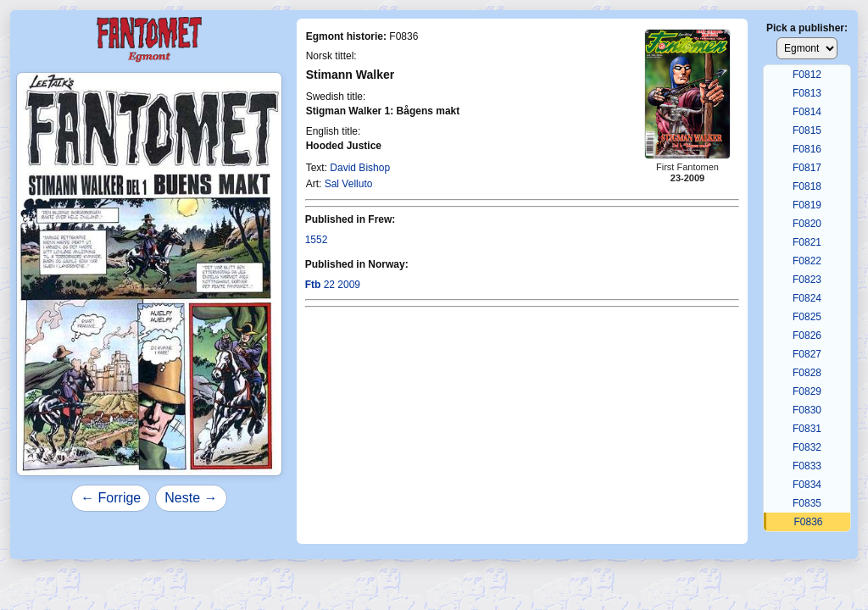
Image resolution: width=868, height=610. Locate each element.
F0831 (807, 429)
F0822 (807, 261)
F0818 (807, 186)
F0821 (807, 242)
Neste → (191, 498)
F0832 (807, 447)
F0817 (807, 168)
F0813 (807, 93)
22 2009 (333, 285)
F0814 (807, 112)
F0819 (807, 205)
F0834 (807, 485)
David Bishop (360, 168)
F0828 (807, 373)
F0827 (807, 354)
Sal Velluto (349, 184)
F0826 (807, 335)
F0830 (807, 410)
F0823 (807, 280)
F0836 (808, 522)
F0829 (807, 391)
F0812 (807, 75)
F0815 (807, 130)
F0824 (807, 298)
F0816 (807, 149)
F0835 (807, 503)
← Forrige (111, 498)
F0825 (807, 317)
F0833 (807, 466)
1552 (317, 240)
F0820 (807, 224)
